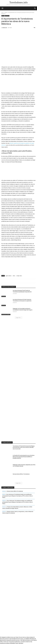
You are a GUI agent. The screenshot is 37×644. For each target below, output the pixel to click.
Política (6, 12)
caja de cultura (8, 276)
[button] (35, 8)
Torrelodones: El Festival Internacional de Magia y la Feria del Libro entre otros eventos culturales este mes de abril (24, 447)
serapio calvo (19, 276)
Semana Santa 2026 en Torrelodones (21, 474)
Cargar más (19, 318)
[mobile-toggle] (2, 8)
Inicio (2, 12)
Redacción (5, 28)
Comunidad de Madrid (6, 314)
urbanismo (7, 16)
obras (14, 276)
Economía (4, 296)
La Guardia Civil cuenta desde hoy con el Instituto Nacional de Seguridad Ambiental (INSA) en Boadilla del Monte (24, 457)
